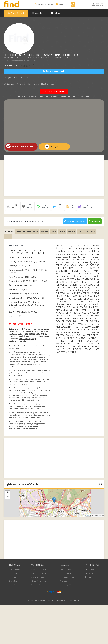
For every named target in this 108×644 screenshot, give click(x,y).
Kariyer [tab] (36, 230)
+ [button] (8, 492)
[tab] (43, 206)
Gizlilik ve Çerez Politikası (41, 584)
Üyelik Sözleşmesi (38, 576)
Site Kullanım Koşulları (40, 572)
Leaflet (88, 514)
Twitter (89, 572)
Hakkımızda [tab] (9, 230)
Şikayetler (57, 13)
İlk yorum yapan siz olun (75, 220)
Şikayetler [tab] (45, 230)
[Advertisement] (54, 121)
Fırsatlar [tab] (54, 230)
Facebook (90, 568)
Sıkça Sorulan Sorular (39, 568)
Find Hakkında (65, 568)
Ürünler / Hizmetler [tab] (23, 230)
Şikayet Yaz (95, 220)
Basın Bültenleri (15, 584)
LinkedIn (90, 576)
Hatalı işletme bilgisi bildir (54, 90)
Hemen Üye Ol (65, 584)
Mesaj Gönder (54, 146)
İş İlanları (37, 13)
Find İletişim (64, 580)
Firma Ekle (13, 572)
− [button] (8, 496)
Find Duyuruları (66, 572)
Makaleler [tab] (71, 230)
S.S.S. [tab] (93, 230)
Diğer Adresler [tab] (83, 230)
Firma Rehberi (16, 13)
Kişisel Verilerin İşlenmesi (41, 580)
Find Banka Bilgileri (67, 576)
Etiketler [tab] (8, 236)
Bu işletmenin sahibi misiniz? (54, 70)
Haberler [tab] (62, 230)
